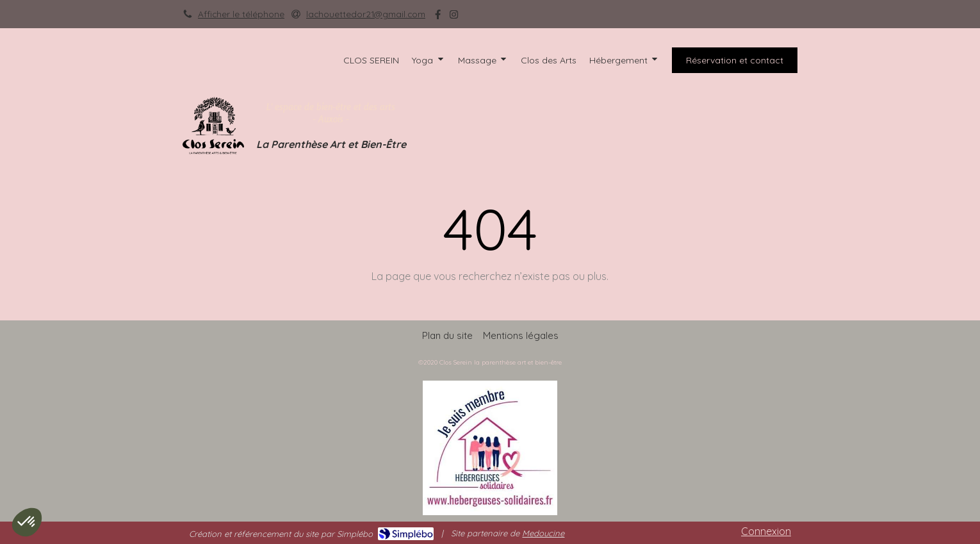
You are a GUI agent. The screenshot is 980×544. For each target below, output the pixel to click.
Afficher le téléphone (241, 14)
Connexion (766, 531)
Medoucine (543, 533)
